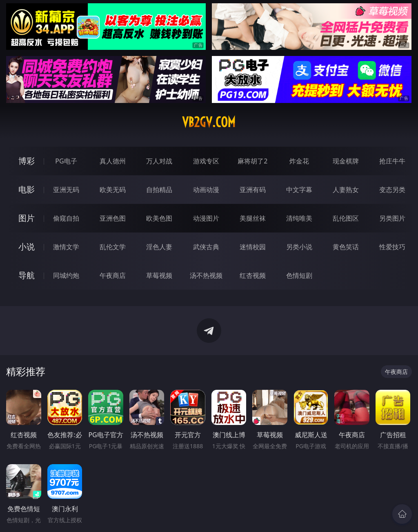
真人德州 (113, 161)
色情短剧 (299, 275)
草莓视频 (159, 275)
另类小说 (299, 247)
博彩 (27, 161)
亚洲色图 (113, 218)
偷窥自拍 (66, 218)
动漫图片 (206, 218)
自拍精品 (159, 190)
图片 (27, 218)
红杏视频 (253, 275)
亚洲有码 (253, 190)
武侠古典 (206, 247)
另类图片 (392, 218)
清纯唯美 (299, 218)
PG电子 (66, 161)
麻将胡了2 (252, 161)
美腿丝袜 (253, 218)
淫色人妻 (159, 247)
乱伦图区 (346, 218)
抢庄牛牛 (392, 161)
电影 (27, 189)
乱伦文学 (113, 247)
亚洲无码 (66, 190)
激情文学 (66, 247)
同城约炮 (66, 275)
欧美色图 (159, 218)
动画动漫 (206, 190)
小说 (27, 247)
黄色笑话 (346, 247)
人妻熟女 (346, 190)
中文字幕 (299, 190)
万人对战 (159, 161)
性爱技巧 (392, 247)
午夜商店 (113, 275)
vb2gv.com (209, 122)
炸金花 (299, 161)
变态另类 (392, 190)
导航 (27, 275)
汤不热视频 (206, 275)
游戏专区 (206, 161)
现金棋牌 (346, 161)
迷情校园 (253, 247)
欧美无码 (113, 190)
